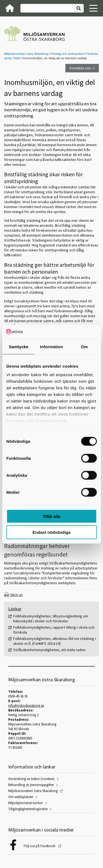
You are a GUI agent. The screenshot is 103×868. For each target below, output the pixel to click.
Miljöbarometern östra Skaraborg (33, 791)
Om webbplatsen (21, 797)
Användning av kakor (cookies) (31, 779)
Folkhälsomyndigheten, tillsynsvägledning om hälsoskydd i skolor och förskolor (51, 619)
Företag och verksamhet (67, 54)
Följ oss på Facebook (40, 846)
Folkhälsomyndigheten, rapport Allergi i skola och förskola (54, 630)
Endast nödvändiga (51, 532)
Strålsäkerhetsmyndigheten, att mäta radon (49, 650)
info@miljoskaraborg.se (26, 706)
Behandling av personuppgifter (31, 785)
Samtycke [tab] (19, 346)
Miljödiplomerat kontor (26, 803)
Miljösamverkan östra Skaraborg (26, 54)
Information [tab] (52, 346)
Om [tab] (84, 346)
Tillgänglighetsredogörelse (28, 809)
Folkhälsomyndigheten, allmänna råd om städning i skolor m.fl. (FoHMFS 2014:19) (55, 641)
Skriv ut (16, 595)
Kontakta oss (80, 68)
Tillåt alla (52, 516)
